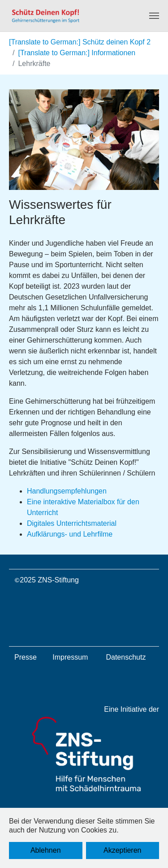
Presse (26, 657)
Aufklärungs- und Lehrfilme (70, 534)
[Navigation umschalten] (154, 16)
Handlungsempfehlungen (67, 491)
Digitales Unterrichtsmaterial (72, 523)
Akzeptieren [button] (123, 850)
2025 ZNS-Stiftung (49, 580)
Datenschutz (126, 657)
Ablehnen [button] (46, 850)
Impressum (70, 657)
